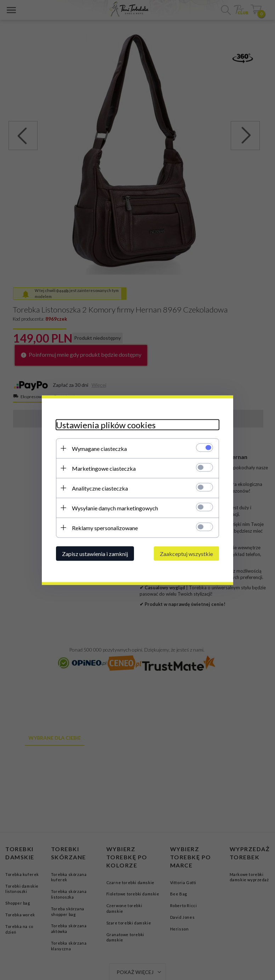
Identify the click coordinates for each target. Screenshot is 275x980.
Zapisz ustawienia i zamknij (95, 553)
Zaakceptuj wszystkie (186, 553)
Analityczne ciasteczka (100, 488)
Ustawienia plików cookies (106, 425)
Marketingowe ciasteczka (104, 468)
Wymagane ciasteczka (99, 448)
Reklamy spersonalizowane (105, 528)
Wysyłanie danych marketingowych (115, 508)
